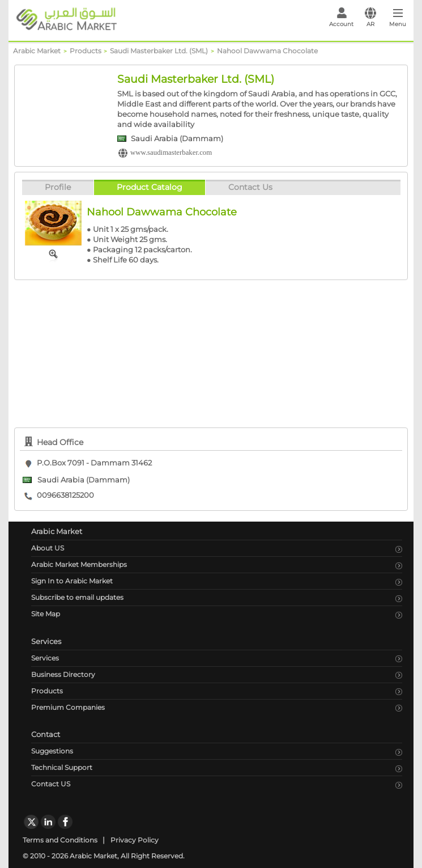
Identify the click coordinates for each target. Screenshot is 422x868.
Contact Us (250, 187)
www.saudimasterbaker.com (171, 153)
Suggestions (52, 751)
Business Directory (63, 674)
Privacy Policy (135, 840)
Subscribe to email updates (77, 597)
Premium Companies (68, 707)
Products (47, 691)
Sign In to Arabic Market (72, 581)
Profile (58, 187)
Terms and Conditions (60, 840)
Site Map (46, 614)
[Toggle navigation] (398, 20)
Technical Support (62, 767)
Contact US (51, 784)
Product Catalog (150, 187)
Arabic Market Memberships (79, 564)
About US (48, 548)
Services (45, 658)
